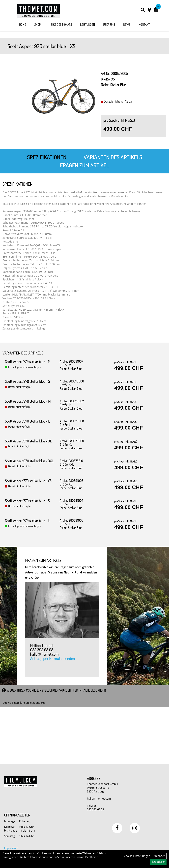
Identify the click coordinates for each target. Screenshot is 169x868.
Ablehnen (160, 856)
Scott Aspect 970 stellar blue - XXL (29, 461)
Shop (38, 25)
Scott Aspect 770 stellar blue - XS (28, 481)
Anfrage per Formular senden (53, 659)
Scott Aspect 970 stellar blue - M (28, 401)
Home (23, 25)
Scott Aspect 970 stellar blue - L (27, 421)
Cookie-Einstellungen (137, 856)
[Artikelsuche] (143, 10)
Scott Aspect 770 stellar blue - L (27, 520)
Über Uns (109, 25)
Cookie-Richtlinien (87, 857)
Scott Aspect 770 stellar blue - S (27, 501)
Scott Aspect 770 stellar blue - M (28, 361)
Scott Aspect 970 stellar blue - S (28, 381)
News (127, 25)
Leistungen (87, 25)
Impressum (11, 848)
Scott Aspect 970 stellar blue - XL (28, 441)
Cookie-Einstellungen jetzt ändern (24, 703)
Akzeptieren (158, 862)
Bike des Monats (61, 25)
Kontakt (144, 25)
